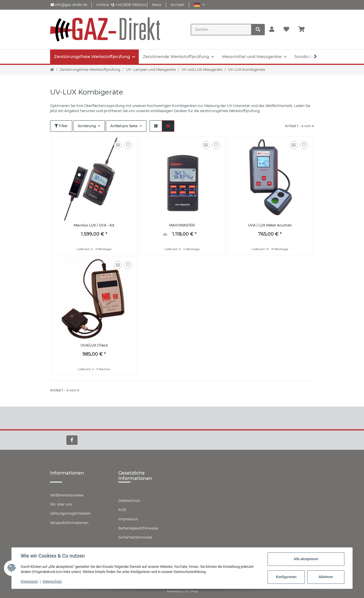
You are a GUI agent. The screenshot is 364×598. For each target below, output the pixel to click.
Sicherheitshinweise (135, 537)
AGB (122, 510)
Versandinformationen (69, 523)
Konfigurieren (286, 577)
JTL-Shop (191, 591)
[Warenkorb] (304, 30)
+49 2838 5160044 (129, 5)
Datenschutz (129, 501)
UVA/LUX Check (94, 345)
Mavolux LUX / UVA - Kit (94, 225)
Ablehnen (326, 577)
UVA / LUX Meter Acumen (270, 225)
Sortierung (87, 126)
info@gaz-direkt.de (69, 5)
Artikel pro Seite (124, 126)
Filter (61, 126)
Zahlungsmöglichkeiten (70, 513)
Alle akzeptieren (306, 559)
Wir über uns (61, 504)
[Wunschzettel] (286, 30)
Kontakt (178, 5)
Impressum (128, 519)
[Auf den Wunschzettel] (128, 145)
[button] (199, 5)
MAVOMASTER (182, 225)
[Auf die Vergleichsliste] (118, 145)
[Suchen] (221, 30)
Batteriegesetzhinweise (138, 528)
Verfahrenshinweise (67, 495)
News (157, 5)
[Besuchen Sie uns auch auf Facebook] (72, 440)
